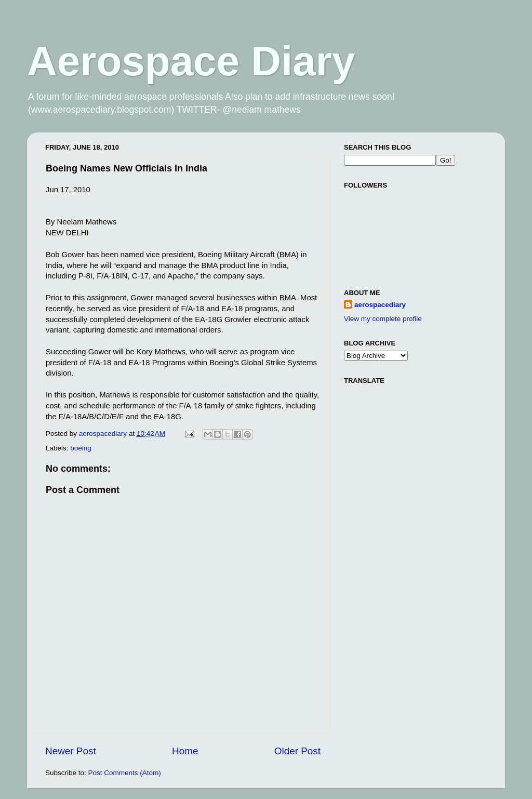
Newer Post (71, 751)
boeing (81, 448)
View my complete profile (383, 319)
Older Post (297, 751)
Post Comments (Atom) (125, 773)
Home (185, 751)
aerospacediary (380, 305)
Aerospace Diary (191, 61)
